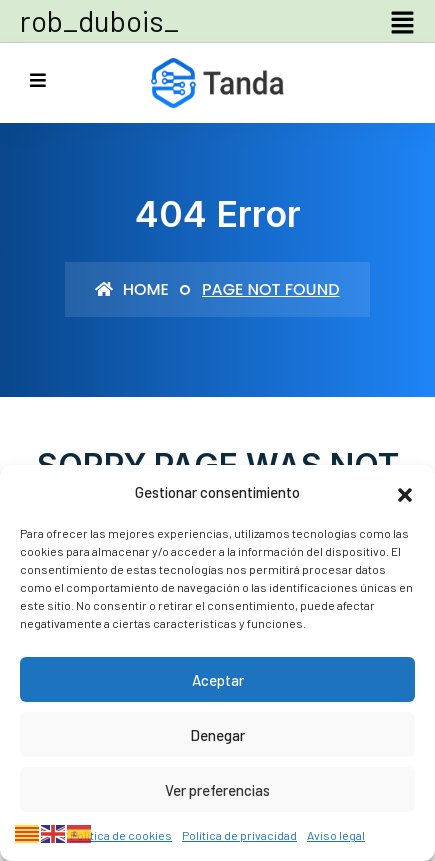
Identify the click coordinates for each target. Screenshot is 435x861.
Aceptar (218, 680)
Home (131, 289)
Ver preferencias (217, 790)
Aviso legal (336, 835)
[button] (405, 492)
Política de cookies (121, 835)
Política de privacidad (239, 835)
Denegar (217, 735)
